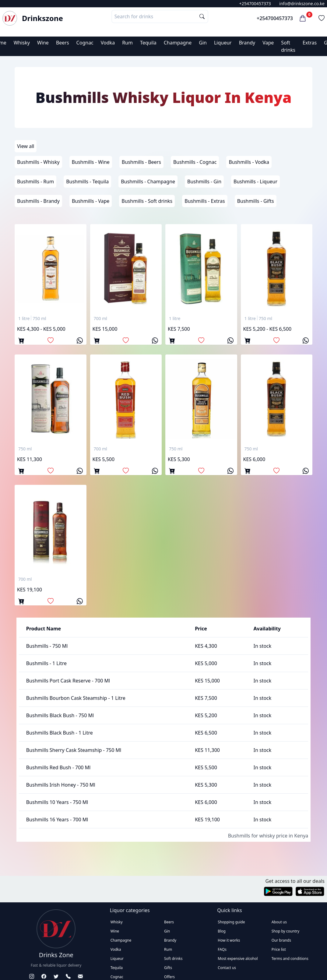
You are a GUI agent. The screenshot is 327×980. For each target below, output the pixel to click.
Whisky (22, 43)
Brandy (247, 43)
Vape (268, 43)
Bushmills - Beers (141, 162)
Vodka (108, 43)
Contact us (227, 968)
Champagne (178, 43)
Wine (43, 43)
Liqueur (223, 43)
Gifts (168, 968)
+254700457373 (255, 4)
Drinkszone (42, 18)
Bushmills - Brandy (38, 201)
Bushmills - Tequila (87, 182)
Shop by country (285, 931)
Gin (203, 43)
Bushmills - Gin (204, 182)
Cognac (85, 43)
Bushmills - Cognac (195, 162)
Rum (127, 43)
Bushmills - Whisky (38, 162)
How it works (229, 940)
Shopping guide (231, 922)
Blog (222, 931)
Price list (279, 949)
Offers (169, 977)
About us (279, 922)
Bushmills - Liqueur (255, 182)
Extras (310, 43)
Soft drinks (173, 959)
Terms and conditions (290, 959)
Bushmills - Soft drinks (147, 201)
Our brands (281, 940)
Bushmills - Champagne (148, 182)
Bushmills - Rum (35, 182)
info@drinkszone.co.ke (302, 4)
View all (26, 146)
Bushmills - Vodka (249, 162)
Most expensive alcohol (238, 959)
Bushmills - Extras (205, 201)
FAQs (222, 949)
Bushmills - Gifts (256, 201)
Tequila (148, 43)
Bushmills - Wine (91, 162)
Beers (63, 43)
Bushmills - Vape (91, 201)
